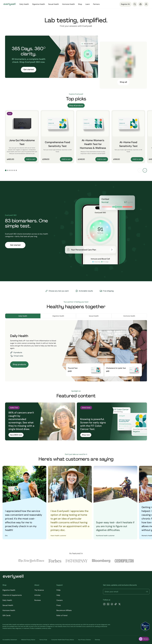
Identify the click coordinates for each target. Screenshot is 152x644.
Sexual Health (54, 4)
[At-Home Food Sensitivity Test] (128, 137)
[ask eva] (144, 639)
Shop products (19, 364)
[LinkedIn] (108, 604)
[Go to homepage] (9, 4)
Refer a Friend (62, 615)
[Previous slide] (140, 170)
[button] (147, 592)
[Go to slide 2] (8, 170)
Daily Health (24, 4)
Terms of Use (43, 640)
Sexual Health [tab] (94, 316)
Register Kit (125, 4)
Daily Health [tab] (23, 316)
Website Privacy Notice (28, 640)
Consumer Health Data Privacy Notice (63, 640)
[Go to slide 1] (6, 170)
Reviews (38, 600)
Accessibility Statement (10, 640)
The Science (39, 590)
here (16, 626)
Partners (96, 4)
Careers (60, 600)
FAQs (58, 590)
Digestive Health (39, 4)
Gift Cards (6, 615)
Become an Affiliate (64, 610)
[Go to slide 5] (14, 170)
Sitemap (97, 640)
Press (59, 605)
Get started (29, 69)
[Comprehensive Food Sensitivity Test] (57, 137)
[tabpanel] (76, 351)
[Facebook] (112, 604)
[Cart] (140, 4)
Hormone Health (68, 4)
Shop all (123, 82)
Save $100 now (16, 435)
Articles (37, 595)
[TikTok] (116, 604)
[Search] (135, 4)
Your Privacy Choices (84, 640)
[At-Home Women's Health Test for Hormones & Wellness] (93, 137)
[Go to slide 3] (10, 170)
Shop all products (76, 105)
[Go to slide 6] (16, 170)
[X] (119, 604)
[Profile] (146, 4)
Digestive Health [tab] (58, 316)
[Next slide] (145, 170)
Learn (88, 4)
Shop (80, 4)
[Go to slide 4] (12, 170)
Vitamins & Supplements (12, 595)
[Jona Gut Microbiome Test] (22, 137)
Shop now (86, 435)
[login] (146, 4)
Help (58, 595)
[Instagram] (104, 604)
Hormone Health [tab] (129, 316)
